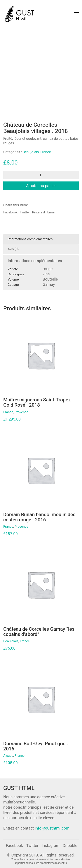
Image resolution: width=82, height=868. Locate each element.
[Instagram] (50, 846)
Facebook (10, 212)
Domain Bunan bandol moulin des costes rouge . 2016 (39, 517)
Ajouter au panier (41, 186)
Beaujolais (31, 152)
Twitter (25, 212)
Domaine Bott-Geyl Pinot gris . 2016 (36, 746)
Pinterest (38, 212)
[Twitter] (32, 846)
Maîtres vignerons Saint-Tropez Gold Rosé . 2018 (37, 402)
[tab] (41, 239)
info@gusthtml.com (52, 828)
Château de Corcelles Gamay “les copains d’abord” (39, 632)
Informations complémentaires (30, 239)
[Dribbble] (70, 846)
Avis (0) (13, 249)
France (46, 152)
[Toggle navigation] (76, 14)
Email (51, 212)
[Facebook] (14, 846)
